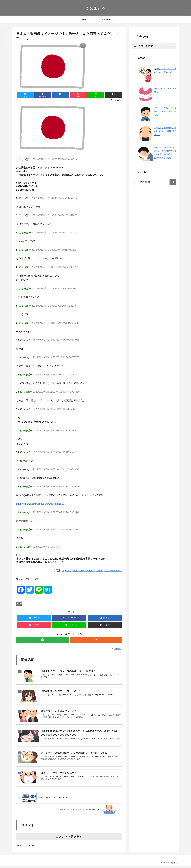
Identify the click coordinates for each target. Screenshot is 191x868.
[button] (173, 182)
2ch (19, 604)
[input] (154, 182)
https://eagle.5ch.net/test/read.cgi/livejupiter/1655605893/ (92, 571)
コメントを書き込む (69, 838)
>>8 (18, 555)
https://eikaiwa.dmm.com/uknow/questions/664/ (41, 504)
